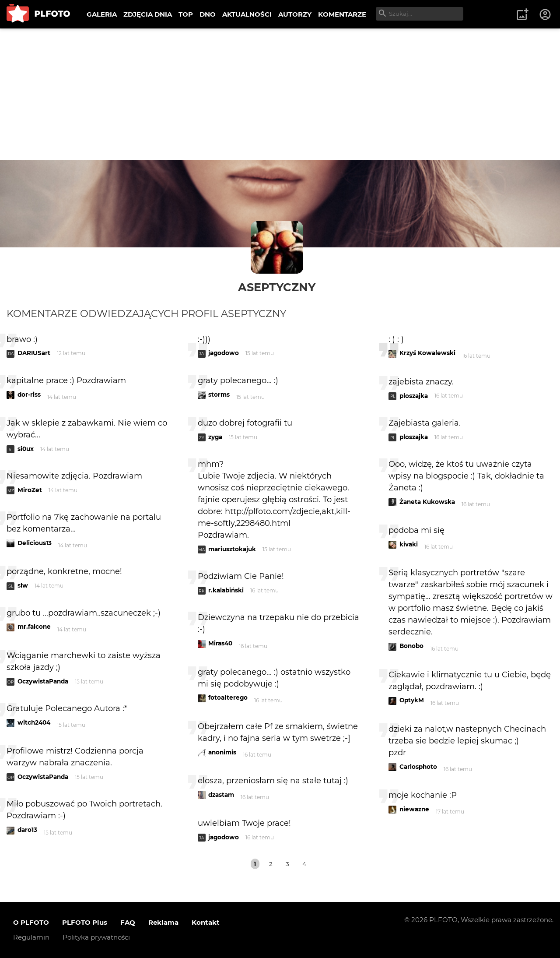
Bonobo (411, 646)
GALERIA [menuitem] (102, 14)
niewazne (414, 809)
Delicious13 (35, 543)
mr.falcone (34, 627)
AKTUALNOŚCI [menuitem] (247, 14)
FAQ (128, 922)
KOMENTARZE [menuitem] (342, 14)
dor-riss (29, 394)
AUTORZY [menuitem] (295, 14)
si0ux (26, 449)
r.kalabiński (226, 590)
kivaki (409, 544)
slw (23, 585)
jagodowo (224, 353)
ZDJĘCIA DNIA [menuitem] (148, 14)
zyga (215, 437)
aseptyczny (277, 287)
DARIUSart (34, 353)
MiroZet (30, 490)
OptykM (412, 700)
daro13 (27, 830)
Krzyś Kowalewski (427, 353)
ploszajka (414, 396)
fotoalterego (228, 697)
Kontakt (206, 922)
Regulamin (31, 937)
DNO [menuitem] (208, 14)
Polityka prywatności (96, 937)
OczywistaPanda (43, 681)
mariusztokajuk (232, 549)
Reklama (163, 922)
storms (219, 394)
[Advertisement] (280, 94)
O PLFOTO (31, 922)
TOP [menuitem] (186, 14)
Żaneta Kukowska (427, 502)
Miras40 (220, 643)
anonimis (222, 752)
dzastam (221, 795)
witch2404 (34, 722)
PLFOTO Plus (85, 922)
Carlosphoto (418, 767)
